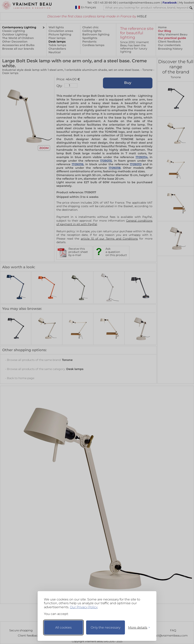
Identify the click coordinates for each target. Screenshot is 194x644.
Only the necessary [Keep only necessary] (106, 627)
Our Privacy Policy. (84, 607)
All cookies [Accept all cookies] (63, 627)
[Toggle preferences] (137, 627)
